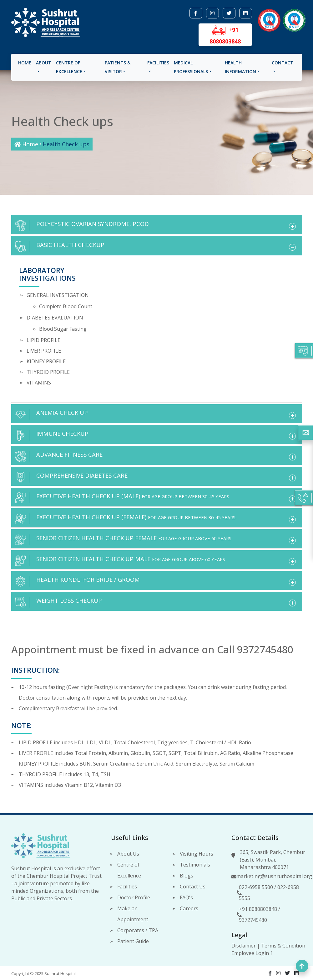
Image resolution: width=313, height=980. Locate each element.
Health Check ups (66, 144)
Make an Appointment (133, 914)
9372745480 (253, 920)
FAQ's (186, 897)
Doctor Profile (134, 897)
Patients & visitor (118, 69)
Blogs (187, 876)
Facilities (158, 65)
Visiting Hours (197, 854)
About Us (128, 854)
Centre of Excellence (70, 69)
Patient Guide (133, 941)
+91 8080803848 (258, 909)
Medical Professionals (191, 69)
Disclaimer (244, 946)
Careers (189, 908)
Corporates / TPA (138, 930)
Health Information (240, 69)
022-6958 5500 (256, 887)
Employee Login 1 (252, 953)
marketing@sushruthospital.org (274, 876)
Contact (282, 65)
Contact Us (193, 887)
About (45, 65)
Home (26, 65)
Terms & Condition (283, 946)
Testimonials (195, 865)
